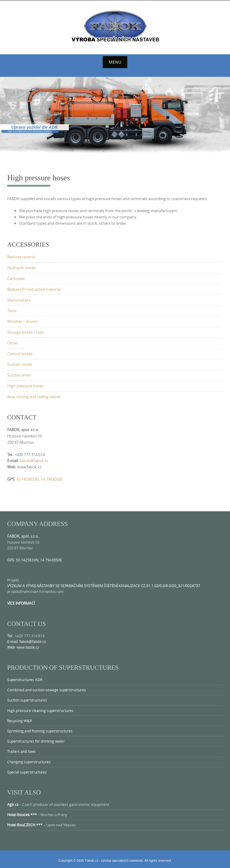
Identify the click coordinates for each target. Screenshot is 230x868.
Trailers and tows (21, 751)
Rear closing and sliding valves (34, 397)
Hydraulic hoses (21, 268)
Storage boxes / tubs (26, 332)
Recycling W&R (19, 721)
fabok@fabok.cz (34, 461)
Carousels (16, 278)
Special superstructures (27, 772)
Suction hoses (20, 364)
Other (12, 343)
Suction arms (19, 375)
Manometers (19, 300)
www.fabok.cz (28, 647)
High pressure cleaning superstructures (40, 710)
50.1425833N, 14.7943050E (39, 479)
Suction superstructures (27, 700)
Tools (12, 311)
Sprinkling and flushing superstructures (40, 731)
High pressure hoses (25, 386)
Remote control (21, 257)
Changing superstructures (29, 762)
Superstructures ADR (25, 680)
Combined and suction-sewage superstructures (47, 690)
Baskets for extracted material (34, 289)
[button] (9, 115)
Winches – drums (22, 321)
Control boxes (20, 354)
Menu (115, 62)
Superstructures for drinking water (36, 741)
